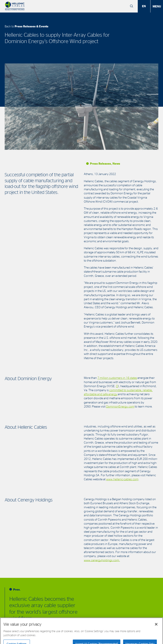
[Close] (156, 627)
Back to (27, 26)
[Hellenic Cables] (15, 6)
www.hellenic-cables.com (122, 479)
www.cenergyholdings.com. (102, 560)
